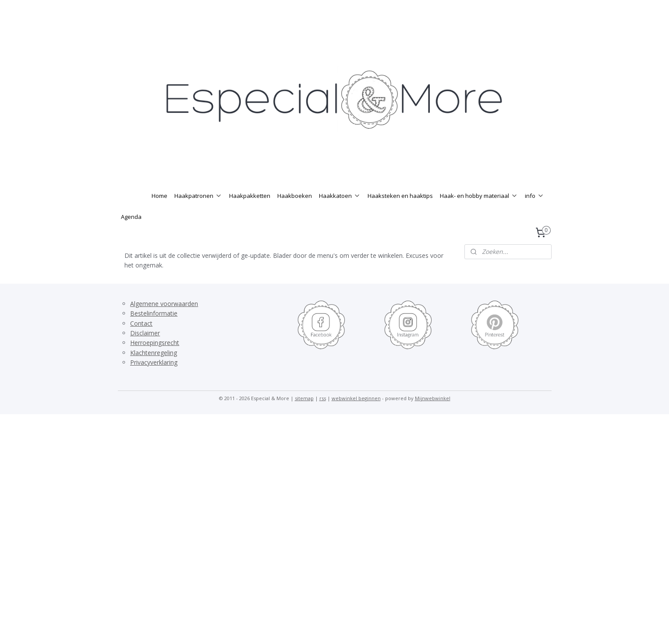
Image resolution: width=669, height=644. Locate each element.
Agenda (131, 234)
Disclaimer (145, 350)
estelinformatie (156, 331)
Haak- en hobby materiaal (479, 213)
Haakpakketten (250, 213)
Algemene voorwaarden (164, 321)
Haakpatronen (198, 213)
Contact (141, 341)
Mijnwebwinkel (433, 416)
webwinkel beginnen (356, 416)
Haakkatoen (340, 213)
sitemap (304, 416)
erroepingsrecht (157, 360)
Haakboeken (295, 213)
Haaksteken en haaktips (400, 213)
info (534, 213)
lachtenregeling (156, 370)
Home (159, 213)
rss (323, 416)
